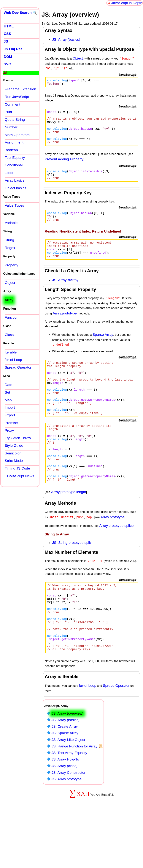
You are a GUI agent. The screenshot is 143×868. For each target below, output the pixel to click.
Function (12, 317)
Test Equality (15, 158)
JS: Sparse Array (65, 788)
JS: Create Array (65, 782)
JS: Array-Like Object (68, 795)
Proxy (9, 430)
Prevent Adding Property (64, 168)
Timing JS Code (17, 468)
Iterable (11, 352)
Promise (11, 423)
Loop (9, 173)
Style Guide (14, 446)
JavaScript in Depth (127, 3)
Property (11, 265)
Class (9, 335)
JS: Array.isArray (65, 297)
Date (8, 385)
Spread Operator (116, 741)
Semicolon (13, 453)
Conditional (14, 165)
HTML (9, 26)
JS (6, 41)
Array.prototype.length (69, 533)
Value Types (14, 205)
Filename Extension (20, 89)
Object (78, 58)
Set (7, 392)
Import (10, 407)
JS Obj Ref (13, 49)
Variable (11, 223)
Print (8, 112)
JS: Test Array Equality (69, 808)
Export (10, 415)
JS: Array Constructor (68, 828)
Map (8, 400)
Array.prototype (65, 330)
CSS (7, 34)
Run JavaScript (17, 97)
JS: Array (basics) (66, 39)
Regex (10, 248)
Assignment (14, 142)
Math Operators (17, 135)
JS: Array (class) (64, 821)
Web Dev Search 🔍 (20, 13)
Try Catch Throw (18, 438)
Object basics (15, 188)
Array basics (15, 180)
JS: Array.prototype (66, 834)
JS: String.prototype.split (71, 583)
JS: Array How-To (65, 815)
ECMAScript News (19, 476)
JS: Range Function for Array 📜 (77, 801)
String (9, 240)
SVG (8, 64)
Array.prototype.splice (116, 566)
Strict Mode (14, 461)
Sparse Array (103, 351)
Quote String (15, 120)
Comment (12, 104)
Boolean (11, 150)
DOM (8, 57)
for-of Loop (88, 741)
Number (11, 127)
